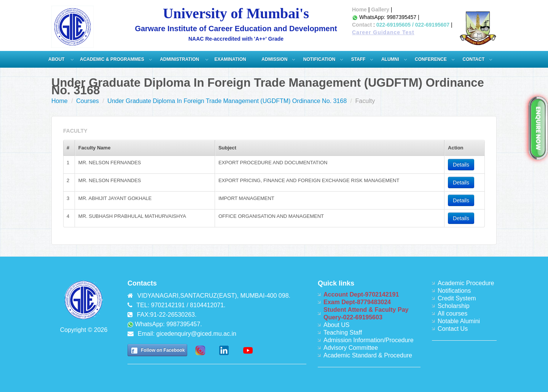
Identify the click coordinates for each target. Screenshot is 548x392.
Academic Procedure (466, 283)
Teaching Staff (343, 332)
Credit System (457, 298)
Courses (88, 101)
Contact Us (453, 329)
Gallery (380, 10)
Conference (431, 59)
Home (359, 10)
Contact (362, 25)
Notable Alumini (459, 321)
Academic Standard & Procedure (368, 355)
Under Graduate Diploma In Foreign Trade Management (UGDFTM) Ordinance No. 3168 (227, 101)
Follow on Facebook (163, 350)
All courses (452, 313)
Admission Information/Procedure (369, 340)
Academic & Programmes (112, 59)
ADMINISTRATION (180, 59)
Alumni (390, 59)
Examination (230, 59)
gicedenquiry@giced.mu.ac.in (196, 334)
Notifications (454, 291)
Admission (274, 59)
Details (461, 165)
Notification (319, 59)
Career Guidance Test (383, 32)
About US (336, 325)
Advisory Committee (351, 348)
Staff (358, 59)
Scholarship (454, 306)
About (57, 59)
